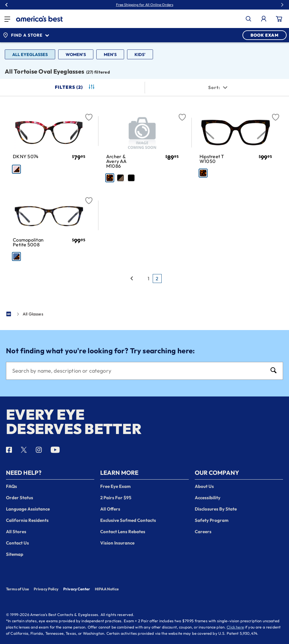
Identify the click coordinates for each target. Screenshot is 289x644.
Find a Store (26, 35)
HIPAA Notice (107, 589)
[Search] (139, 371)
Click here (235, 627)
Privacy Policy (46, 589)
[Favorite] (89, 114)
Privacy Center (77, 589)
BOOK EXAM (265, 35)
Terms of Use (17, 589)
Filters (75, 87)
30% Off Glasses (158, 5)
